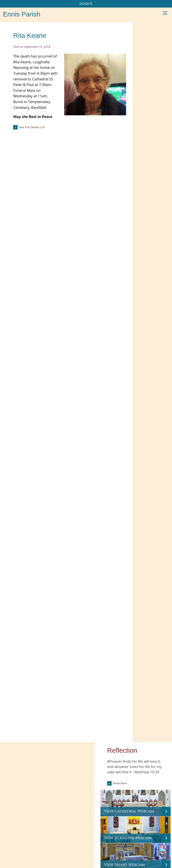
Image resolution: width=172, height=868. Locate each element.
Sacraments (83, 831)
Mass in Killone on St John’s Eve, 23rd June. (150, 571)
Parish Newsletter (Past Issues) (29, 775)
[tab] (150, 188)
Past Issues (156, 174)
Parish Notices (18, 784)
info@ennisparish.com (26, 858)
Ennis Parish (22, 14)
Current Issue (158, 166)
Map (116, 831)
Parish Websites (136, 843)
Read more (147, 79)
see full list (157, 301)
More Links (74, 787)
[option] (150, 551)
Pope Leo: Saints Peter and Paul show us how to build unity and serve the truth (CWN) (139, 764)
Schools (48, 831)
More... (122, 812)
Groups (64, 831)
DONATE (86, 4)
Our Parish (29, 831)
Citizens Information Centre (85, 769)
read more (145, 396)
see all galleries (148, 597)
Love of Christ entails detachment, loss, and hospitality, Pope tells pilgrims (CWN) (141, 781)
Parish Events (18, 793)
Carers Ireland (76, 760)
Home (11, 831)
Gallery (102, 831)
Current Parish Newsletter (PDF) (30, 766)
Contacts (130, 831)
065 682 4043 (24, 853)
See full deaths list (35, 145)
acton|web (119, 848)
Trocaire (72, 778)
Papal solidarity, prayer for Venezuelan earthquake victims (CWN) (139, 799)
